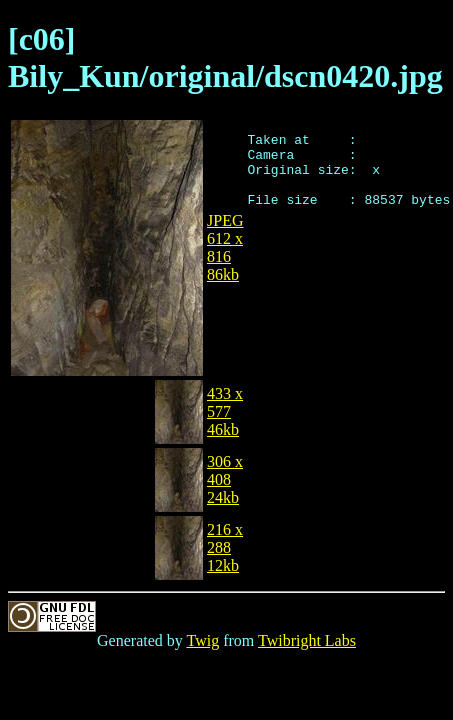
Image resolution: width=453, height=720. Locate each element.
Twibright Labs (307, 640)
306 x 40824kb (225, 479)
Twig (203, 640)
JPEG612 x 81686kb (225, 247)
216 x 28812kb (225, 547)
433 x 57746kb (225, 411)
